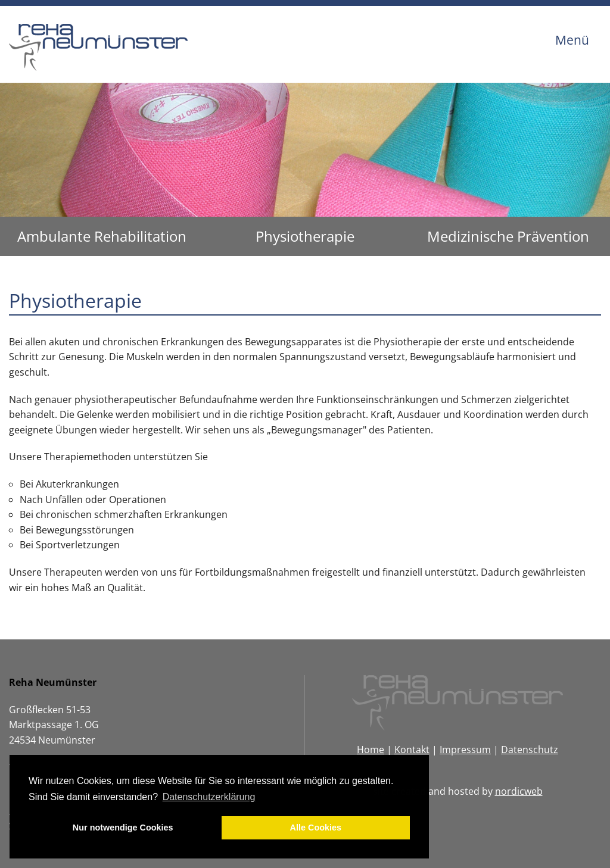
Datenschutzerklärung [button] (209, 797)
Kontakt (412, 750)
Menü (572, 40)
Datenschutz (530, 750)
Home (371, 750)
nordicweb (519, 791)
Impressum (465, 750)
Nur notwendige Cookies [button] (123, 828)
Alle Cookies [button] (316, 828)
